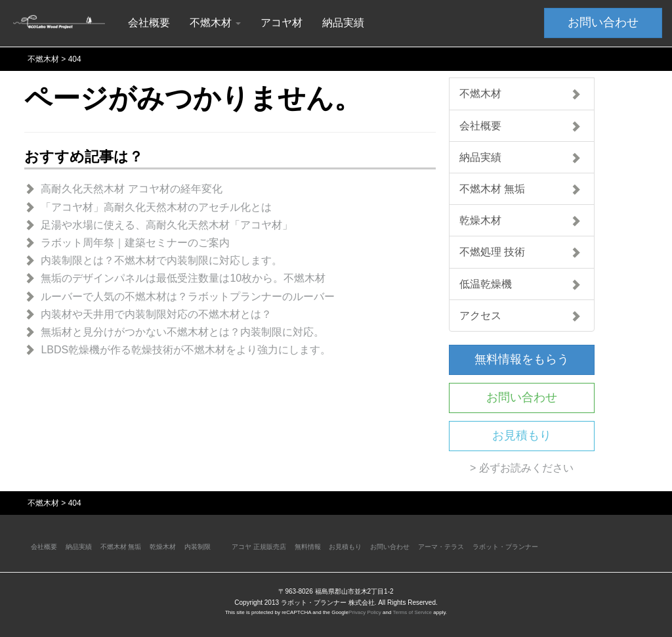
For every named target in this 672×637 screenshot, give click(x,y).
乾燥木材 (520, 220)
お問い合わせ (603, 22)
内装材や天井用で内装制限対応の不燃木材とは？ (156, 314)
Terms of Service (412, 612)
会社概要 (149, 23)
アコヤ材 (282, 23)
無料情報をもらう (522, 359)
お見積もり (522, 435)
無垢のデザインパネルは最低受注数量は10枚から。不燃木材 (183, 278)
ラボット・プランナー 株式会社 (328, 603)
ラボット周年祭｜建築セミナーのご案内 (135, 243)
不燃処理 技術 (520, 252)
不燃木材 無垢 (520, 189)
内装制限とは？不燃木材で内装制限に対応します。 (161, 260)
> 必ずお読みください (522, 468)
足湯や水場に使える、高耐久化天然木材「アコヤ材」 (167, 225)
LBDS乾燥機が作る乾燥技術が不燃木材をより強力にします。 (186, 350)
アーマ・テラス (441, 547)
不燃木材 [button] (215, 23)
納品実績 (343, 23)
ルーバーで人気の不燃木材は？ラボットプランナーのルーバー (188, 297)
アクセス (520, 316)
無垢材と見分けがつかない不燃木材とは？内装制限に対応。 (182, 332)
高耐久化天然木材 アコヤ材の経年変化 (131, 189)
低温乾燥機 (520, 284)
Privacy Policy (365, 612)
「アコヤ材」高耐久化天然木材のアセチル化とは (156, 207)
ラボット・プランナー (505, 547)
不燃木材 (520, 94)
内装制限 (198, 547)
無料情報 (308, 547)
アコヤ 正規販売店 (259, 547)
